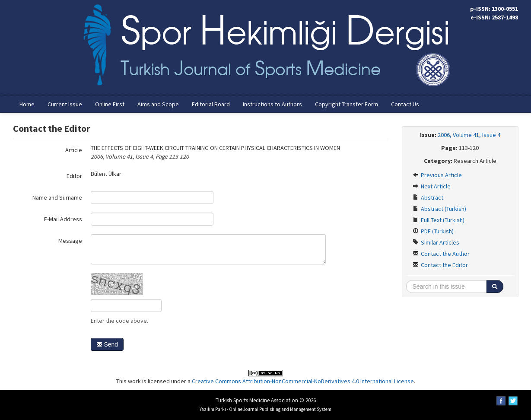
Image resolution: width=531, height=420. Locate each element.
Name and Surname (57, 197)
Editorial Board (211, 104)
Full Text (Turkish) (439, 220)
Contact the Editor (440, 265)
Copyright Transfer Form (347, 104)
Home (27, 104)
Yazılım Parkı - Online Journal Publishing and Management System (265, 409)
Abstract (428, 197)
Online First (110, 104)
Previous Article (437, 175)
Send (107, 344)
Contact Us (405, 104)
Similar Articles (436, 242)
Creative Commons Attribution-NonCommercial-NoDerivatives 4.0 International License (303, 381)
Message (70, 241)
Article (74, 150)
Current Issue (65, 104)
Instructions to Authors (272, 104)
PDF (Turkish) (433, 231)
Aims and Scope (158, 104)
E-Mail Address (63, 219)
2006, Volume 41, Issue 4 (469, 135)
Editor (74, 176)
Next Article (432, 186)
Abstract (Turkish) (439, 209)
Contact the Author (441, 254)
